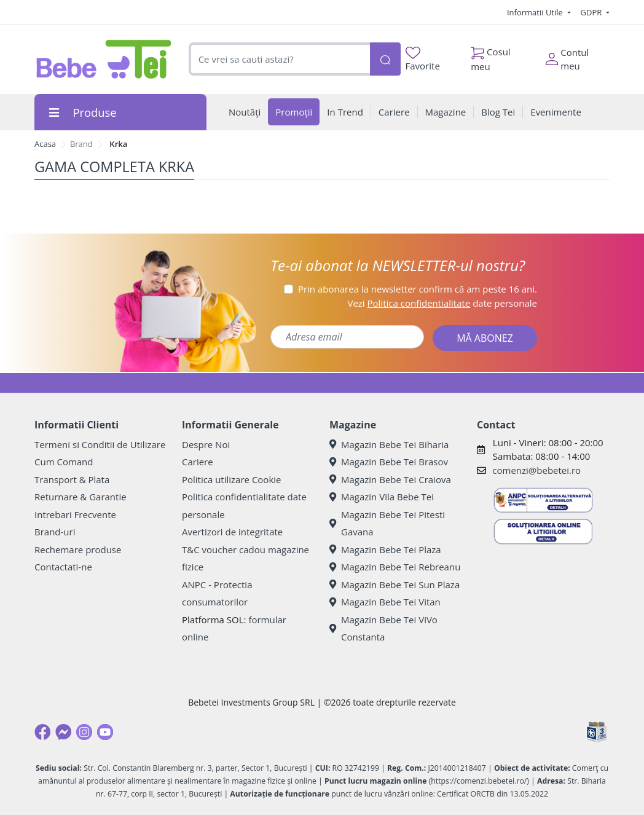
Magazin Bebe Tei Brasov (389, 462)
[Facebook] (42, 732)
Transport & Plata (72, 479)
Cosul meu (491, 56)
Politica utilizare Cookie (231, 479)
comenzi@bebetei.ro (536, 470)
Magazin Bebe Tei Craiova (390, 479)
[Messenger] (63, 732)
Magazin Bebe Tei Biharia (389, 444)
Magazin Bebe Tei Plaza (385, 549)
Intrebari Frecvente (75, 514)
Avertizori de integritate (232, 532)
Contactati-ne (63, 567)
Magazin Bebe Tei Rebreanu (395, 567)
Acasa (45, 144)
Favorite (423, 59)
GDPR (592, 12)
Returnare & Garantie (80, 497)
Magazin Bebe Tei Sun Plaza (395, 585)
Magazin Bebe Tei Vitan (385, 602)
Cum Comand (64, 462)
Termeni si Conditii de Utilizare (100, 444)
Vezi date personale (442, 303)
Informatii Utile (536, 12)
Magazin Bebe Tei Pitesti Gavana (387, 523)
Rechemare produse (78, 549)
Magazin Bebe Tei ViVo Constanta (383, 628)
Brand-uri (55, 532)
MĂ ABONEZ (485, 338)
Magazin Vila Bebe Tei (382, 497)
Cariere (198, 462)
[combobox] (279, 59)
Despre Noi (206, 444)
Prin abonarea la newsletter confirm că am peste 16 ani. (418, 289)
